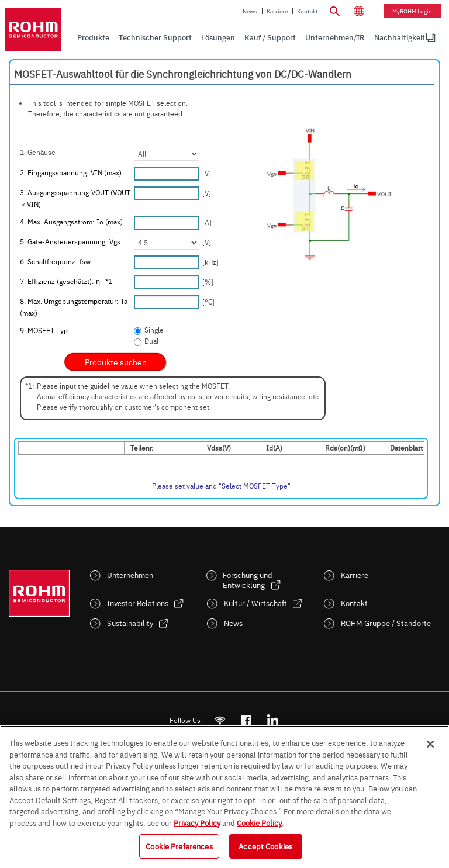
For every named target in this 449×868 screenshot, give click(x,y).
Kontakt (308, 11)
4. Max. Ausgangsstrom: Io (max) (71, 222)
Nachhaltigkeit (400, 37)
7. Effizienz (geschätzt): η (66, 281)
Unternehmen (130, 575)
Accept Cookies (265, 846)
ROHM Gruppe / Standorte (386, 623)
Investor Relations (138, 603)
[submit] (116, 362)
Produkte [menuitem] (93, 37)
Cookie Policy (259, 822)
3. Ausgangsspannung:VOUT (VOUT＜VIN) (75, 198)
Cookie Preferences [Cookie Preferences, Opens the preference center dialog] (179, 846)
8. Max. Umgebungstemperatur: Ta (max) (74, 307)
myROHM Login (412, 11)
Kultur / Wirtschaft (255, 603)
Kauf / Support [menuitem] (270, 37)
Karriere (277, 11)
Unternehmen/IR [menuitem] (335, 37)
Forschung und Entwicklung (248, 580)
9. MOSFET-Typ (44, 330)
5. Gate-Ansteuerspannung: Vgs (70, 241)
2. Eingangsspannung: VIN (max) (71, 172)
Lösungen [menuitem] (218, 37)
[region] (224, 797)
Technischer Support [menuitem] (155, 37)
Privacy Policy (197, 822)
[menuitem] (400, 37)
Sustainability (130, 623)
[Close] (430, 744)
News (250, 11)
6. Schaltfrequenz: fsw (55, 261)
